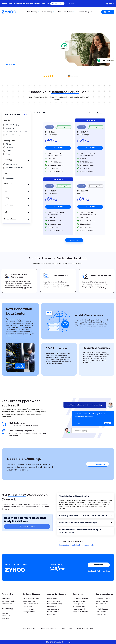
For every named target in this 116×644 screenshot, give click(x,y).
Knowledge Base (79, 606)
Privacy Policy (67, 628)
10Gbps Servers (29, 609)
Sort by (92, 113)
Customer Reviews (103, 598)
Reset (26, 114)
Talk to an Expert (27, 527)
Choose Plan (58, 148)
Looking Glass (78, 604)
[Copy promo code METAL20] (57, 4)
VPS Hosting (47, 12)
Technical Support (102, 609)
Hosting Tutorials (79, 609)
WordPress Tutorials (80, 612)
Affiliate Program (85, 12)
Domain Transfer (79, 601)
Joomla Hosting (53, 609)
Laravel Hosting (53, 612)
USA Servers (27, 606)
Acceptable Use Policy (49, 628)
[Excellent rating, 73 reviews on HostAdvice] (58, 76)
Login (108, 12)
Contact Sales (101, 612)
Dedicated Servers (65, 12)
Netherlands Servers (30, 604)
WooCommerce (8, 604)
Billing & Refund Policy (85, 628)
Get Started (10, 64)
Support (110, 4)
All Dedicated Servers (31, 598)
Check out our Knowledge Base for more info (76, 545)
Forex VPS (5, 618)
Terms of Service (29, 628)
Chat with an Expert (98, 464)
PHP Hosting (52, 614)
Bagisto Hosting (53, 598)
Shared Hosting (7, 598)
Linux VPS (5, 613)
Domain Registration (81, 598)
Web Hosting (32, 12)
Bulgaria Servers (29, 601)
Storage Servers (29, 612)
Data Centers (101, 604)
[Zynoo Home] (9, 12)
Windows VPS (6, 616)
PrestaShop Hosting (55, 604)
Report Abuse (101, 614)
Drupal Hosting (53, 606)
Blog (97, 606)
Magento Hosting (54, 601)
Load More (74, 240)
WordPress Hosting (9, 601)
